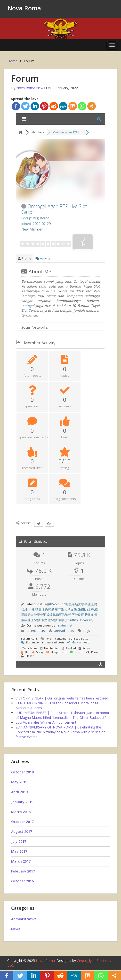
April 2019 (19, 792)
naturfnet (65, 625)
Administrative (24, 919)
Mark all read (78, 642)
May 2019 (19, 782)
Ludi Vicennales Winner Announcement (46, 722)
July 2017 (19, 841)
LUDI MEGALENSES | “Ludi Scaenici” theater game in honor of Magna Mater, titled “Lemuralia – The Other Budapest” (62, 715)
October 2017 (22, 822)
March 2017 (21, 861)
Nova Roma (24, 8)
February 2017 (23, 871)
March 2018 (21, 812)
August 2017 (22, 832)
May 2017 (19, 851)
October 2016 (22, 881)
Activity (43, 258)
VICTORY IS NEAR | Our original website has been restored (62, 698)
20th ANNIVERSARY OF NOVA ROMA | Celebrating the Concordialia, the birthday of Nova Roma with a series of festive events (60, 732)
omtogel (28, 306)
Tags (86, 631)
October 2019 (22, 772)
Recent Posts (35, 631)
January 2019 (22, 802)
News (16, 929)
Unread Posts (64, 631)
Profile (25, 258)
